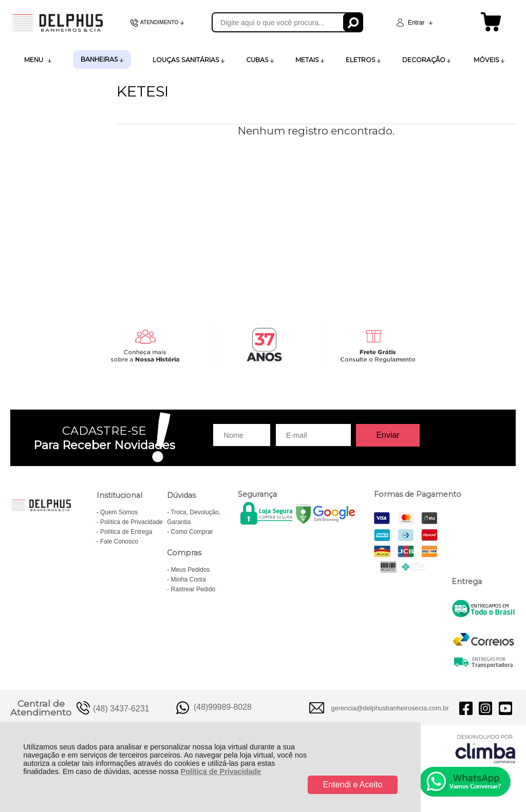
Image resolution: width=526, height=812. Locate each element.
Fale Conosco (119, 542)
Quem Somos (119, 512)
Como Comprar (192, 532)
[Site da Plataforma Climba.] (485, 749)
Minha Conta (189, 579)
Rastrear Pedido (193, 589)
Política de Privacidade (221, 771)
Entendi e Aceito (353, 785)
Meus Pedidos (191, 570)
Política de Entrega (126, 532)
